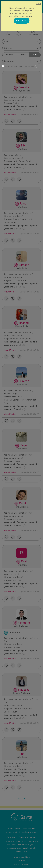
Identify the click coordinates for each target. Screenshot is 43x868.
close (38, 4)
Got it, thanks (22, 21)
